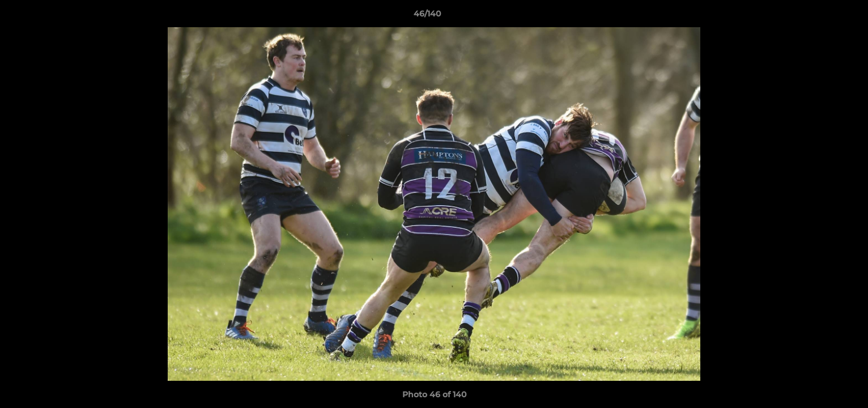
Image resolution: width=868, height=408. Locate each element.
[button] (820, 16)
